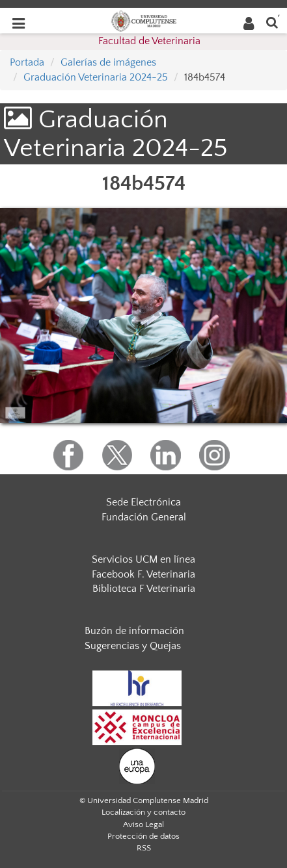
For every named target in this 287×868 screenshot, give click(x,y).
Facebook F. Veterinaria (143, 574)
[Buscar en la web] (272, 22)
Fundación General (144, 517)
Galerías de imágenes (108, 62)
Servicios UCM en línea (143, 559)
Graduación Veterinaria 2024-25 (96, 77)
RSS (144, 848)
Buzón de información (134, 631)
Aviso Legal (143, 824)
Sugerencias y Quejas (133, 646)
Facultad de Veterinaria (149, 41)
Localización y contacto (143, 812)
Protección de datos (143, 836)
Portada (27, 62)
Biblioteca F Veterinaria (144, 589)
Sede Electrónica (143, 502)
